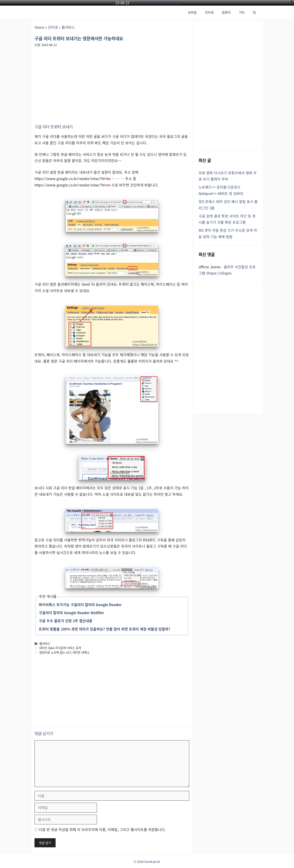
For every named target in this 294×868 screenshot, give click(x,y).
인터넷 (209, 12)
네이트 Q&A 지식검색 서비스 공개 (60, 648)
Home (39, 27)
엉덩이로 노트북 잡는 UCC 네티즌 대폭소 (64, 652)
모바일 (192, 12)
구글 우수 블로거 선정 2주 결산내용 (66, 621)
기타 (242, 12)
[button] (254, 12)
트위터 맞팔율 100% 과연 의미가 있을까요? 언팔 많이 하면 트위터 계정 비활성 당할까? (105, 629)
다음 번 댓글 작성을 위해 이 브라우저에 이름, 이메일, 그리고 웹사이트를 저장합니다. (102, 829)
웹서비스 (68, 27)
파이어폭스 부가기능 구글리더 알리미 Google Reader (80, 605)
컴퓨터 (226, 12)
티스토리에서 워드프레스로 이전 (154, 3)
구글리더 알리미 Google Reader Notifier (71, 613)
